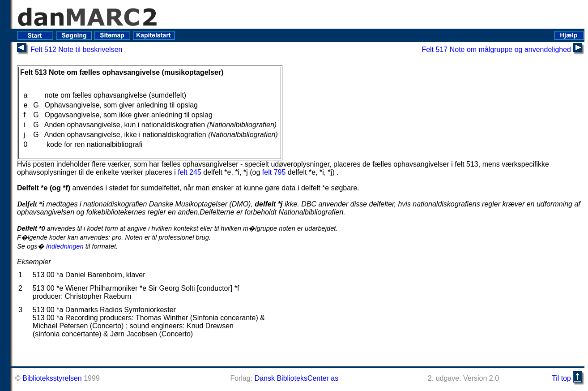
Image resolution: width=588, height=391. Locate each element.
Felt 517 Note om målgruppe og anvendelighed (496, 49)
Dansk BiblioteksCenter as (297, 378)
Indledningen (65, 246)
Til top (561, 378)
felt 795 (274, 172)
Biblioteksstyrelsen (52, 378)
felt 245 (189, 172)
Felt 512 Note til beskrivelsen (76, 49)
